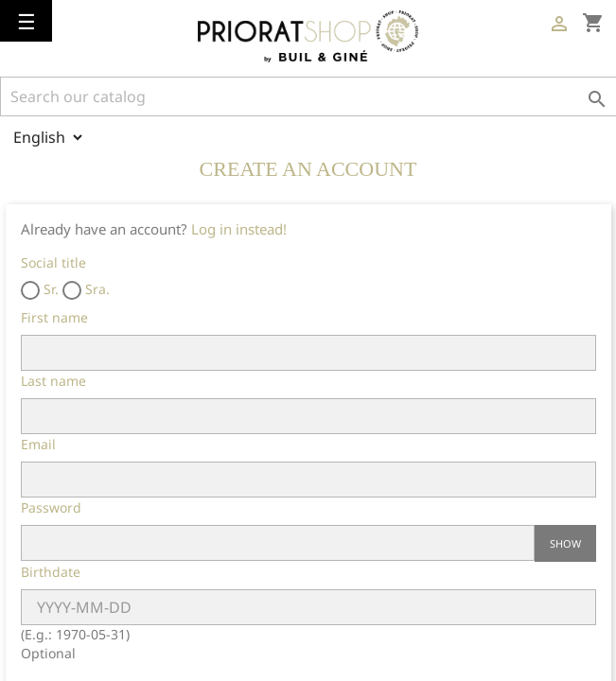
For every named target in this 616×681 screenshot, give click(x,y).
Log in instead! (239, 229)
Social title (53, 262)
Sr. (40, 290)
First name (54, 317)
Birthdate (51, 572)
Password (51, 507)
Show (565, 543)
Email (38, 444)
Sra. (86, 290)
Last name (53, 381)
